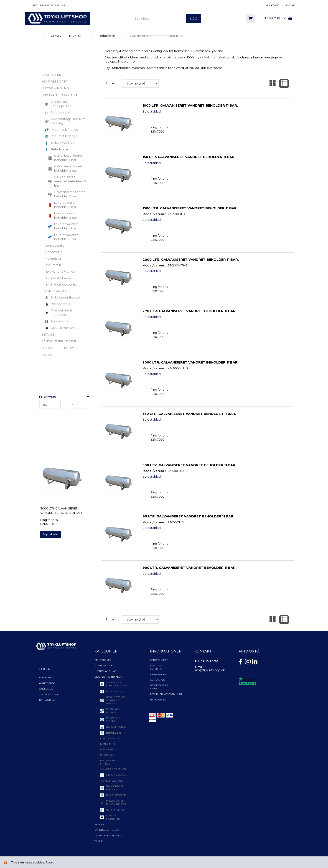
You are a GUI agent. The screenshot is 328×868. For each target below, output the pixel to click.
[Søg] (193, 19)
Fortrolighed (159, 660)
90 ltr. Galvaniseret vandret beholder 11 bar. (188, 516)
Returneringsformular (49, 5)
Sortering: (113, 83)
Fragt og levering (156, 667)
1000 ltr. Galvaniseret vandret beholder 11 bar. (190, 105)
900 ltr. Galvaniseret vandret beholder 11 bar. (189, 568)
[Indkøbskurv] (272, 18)
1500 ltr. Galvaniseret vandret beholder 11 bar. (190, 208)
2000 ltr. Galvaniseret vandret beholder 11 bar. (191, 260)
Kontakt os (157, 680)
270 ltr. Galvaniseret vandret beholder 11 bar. (189, 311)
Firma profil (158, 674)
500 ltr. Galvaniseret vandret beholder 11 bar (189, 465)
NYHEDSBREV (158, 700)
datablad (154, 111)
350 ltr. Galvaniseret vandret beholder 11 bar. (189, 414)
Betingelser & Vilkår (159, 687)
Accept (50, 862)
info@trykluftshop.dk (210, 670)
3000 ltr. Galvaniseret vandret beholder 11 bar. (61, 511)
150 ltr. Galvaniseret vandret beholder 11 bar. (189, 157)
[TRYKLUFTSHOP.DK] (57, 18)
